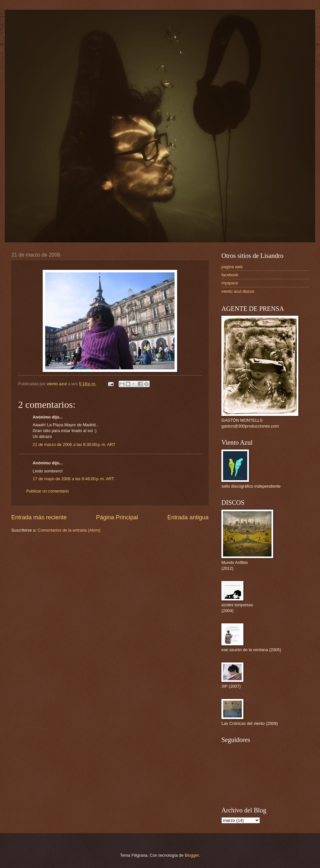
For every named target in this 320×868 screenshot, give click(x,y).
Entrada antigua (188, 517)
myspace (230, 283)
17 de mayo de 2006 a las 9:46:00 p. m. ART (73, 479)
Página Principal (117, 517)
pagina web (232, 267)
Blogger (192, 855)
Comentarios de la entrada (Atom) (69, 530)
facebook (230, 275)
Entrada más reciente (39, 517)
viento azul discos (238, 291)
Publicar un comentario (48, 491)
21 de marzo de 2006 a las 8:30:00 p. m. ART (74, 445)
